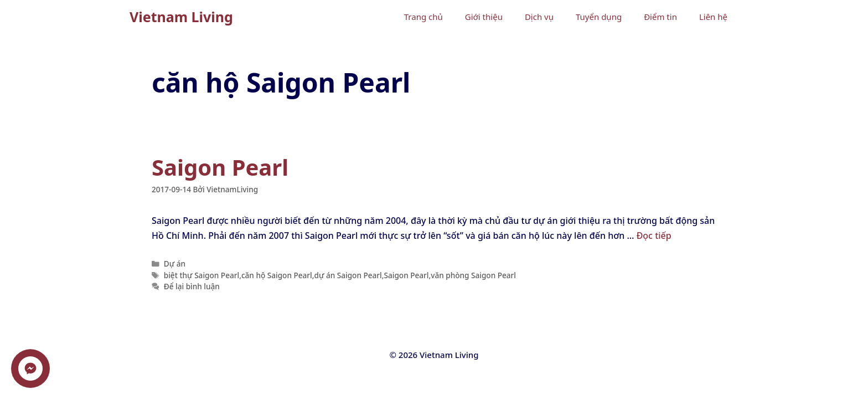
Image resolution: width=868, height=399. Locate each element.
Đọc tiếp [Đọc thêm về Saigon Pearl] (654, 236)
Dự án (175, 264)
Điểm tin (660, 17)
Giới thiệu (484, 17)
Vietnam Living (181, 17)
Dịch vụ (539, 17)
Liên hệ (713, 17)
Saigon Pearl (220, 167)
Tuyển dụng (599, 17)
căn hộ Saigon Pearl (277, 275)
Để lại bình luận (192, 286)
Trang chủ (423, 17)
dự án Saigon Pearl (348, 275)
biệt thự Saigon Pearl (201, 275)
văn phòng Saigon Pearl (473, 275)
